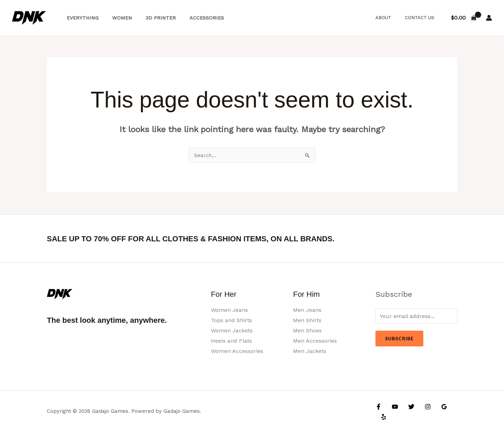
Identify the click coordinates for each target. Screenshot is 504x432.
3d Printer (151, 18)
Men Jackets (310, 351)
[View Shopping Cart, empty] (463, 18)
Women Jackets (232, 331)
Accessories (193, 18)
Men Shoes (307, 331)
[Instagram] (423, 412)
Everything (81, 18)
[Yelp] (452, 412)
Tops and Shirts (231, 321)
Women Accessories (237, 351)
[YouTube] (393, 412)
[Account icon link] (489, 18)
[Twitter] (408, 412)
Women (116, 18)
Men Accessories (315, 341)
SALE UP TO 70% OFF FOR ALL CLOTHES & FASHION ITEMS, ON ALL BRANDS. (217, 239)
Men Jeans (307, 310)
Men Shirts (307, 321)
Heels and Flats (231, 341)
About (390, 18)
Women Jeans (229, 310)
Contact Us (422, 18)
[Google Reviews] (437, 412)
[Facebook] (379, 412)
